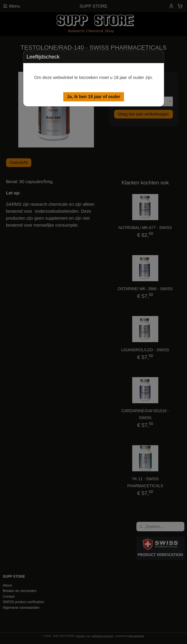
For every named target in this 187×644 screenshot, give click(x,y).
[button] (94, 97)
